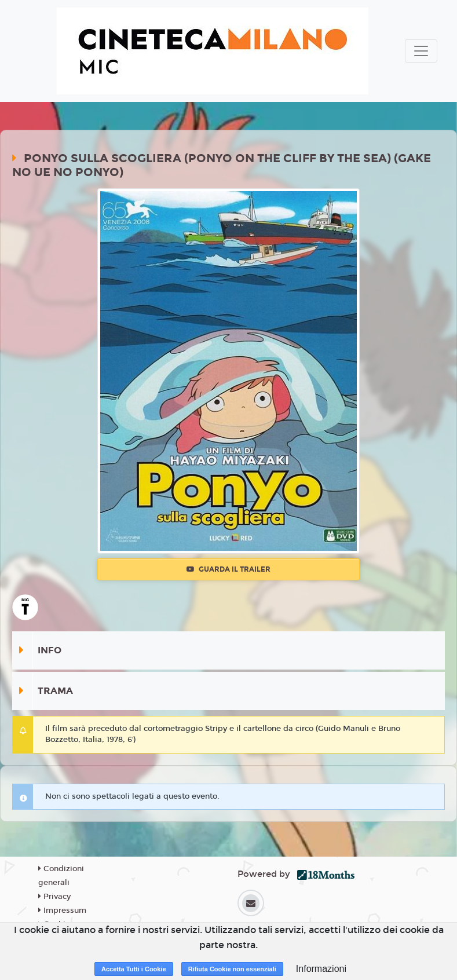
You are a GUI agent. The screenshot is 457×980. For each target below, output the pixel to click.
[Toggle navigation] (421, 51)
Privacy (54, 897)
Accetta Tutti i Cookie (134, 969)
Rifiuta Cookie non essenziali (232, 969)
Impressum (62, 910)
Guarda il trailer (228, 569)
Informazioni (321, 969)
